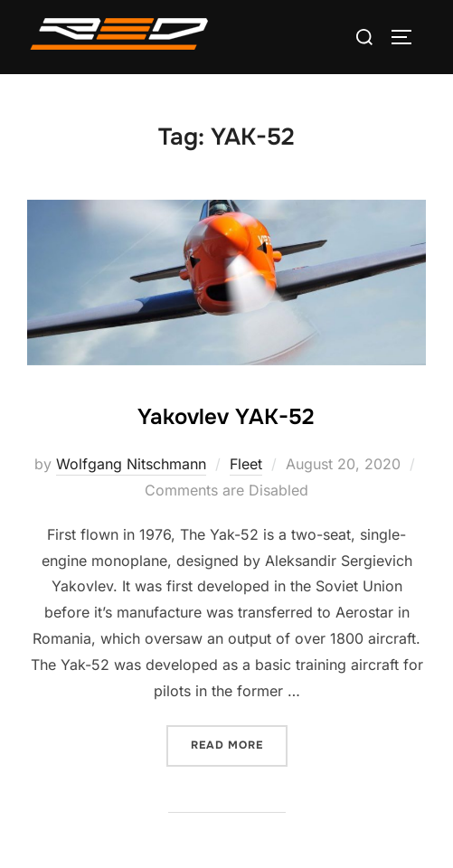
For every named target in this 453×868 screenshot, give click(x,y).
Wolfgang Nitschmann (131, 464)
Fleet (246, 464)
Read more (239, 744)
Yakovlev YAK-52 (226, 417)
